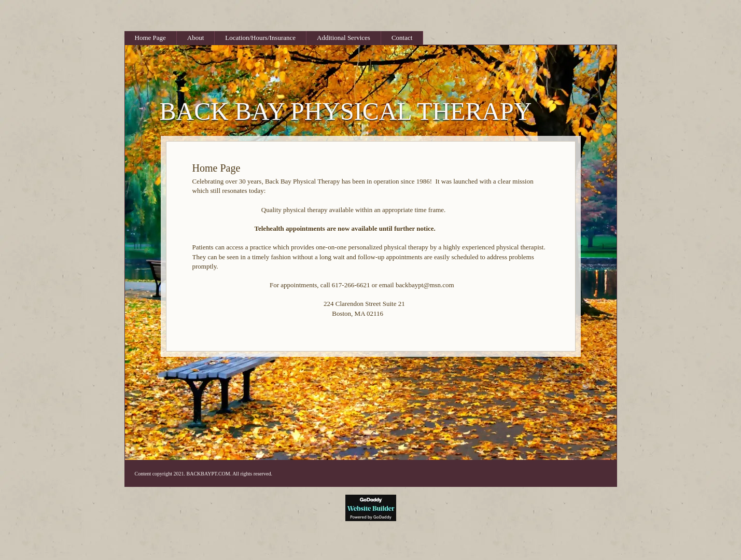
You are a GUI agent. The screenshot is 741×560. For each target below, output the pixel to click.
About (196, 38)
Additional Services (344, 38)
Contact (402, 38)
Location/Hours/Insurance (260, 38)
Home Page (150, 38)
